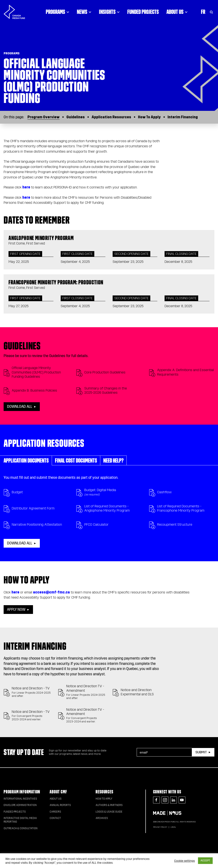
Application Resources (111, 117)
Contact (55, 818)
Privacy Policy (160, 827)
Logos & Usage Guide (109, 812)
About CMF (58, 792)
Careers (55, 812)
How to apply (104, 799)
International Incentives (20, 799)
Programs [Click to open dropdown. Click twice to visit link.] (57, 12)
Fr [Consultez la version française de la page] (203, 12)
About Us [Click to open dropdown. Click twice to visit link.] (177, 12)
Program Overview (44, 117)
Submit (201, 752)
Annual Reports (60, 805)
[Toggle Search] (211, 12)
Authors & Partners (109, 805)
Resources (104, 792)
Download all (20, 407)
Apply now (16, 610)
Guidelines (76, 117)
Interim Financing (183, 117)
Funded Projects (143, 12)
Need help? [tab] (113, 460)
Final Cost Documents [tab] (76, 460)
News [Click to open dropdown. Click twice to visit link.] (84, 12)
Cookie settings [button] (184, 861)
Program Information (22, 792)
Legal (173, 827)
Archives (102, 818)
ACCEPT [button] (205, 861)
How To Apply (149, 117)
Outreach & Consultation (21, 828)
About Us (56, 799)
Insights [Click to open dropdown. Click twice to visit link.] (109, 12)
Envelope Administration (20, 805)
